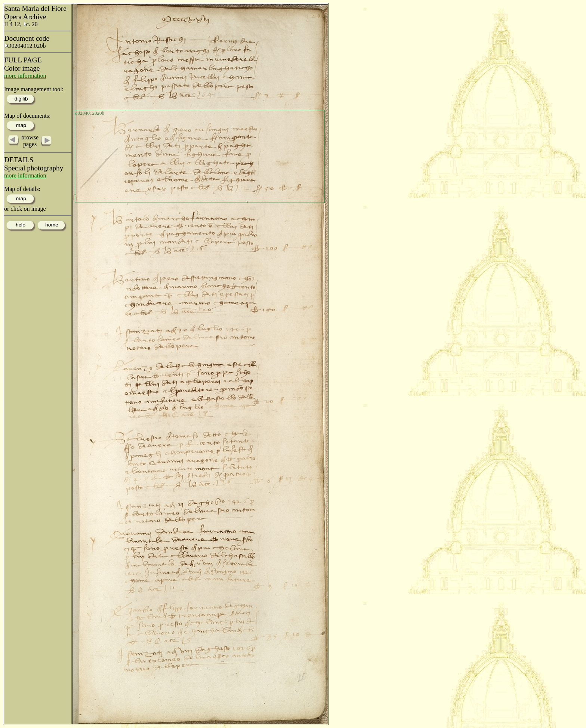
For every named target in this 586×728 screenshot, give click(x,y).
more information (25, 76)
